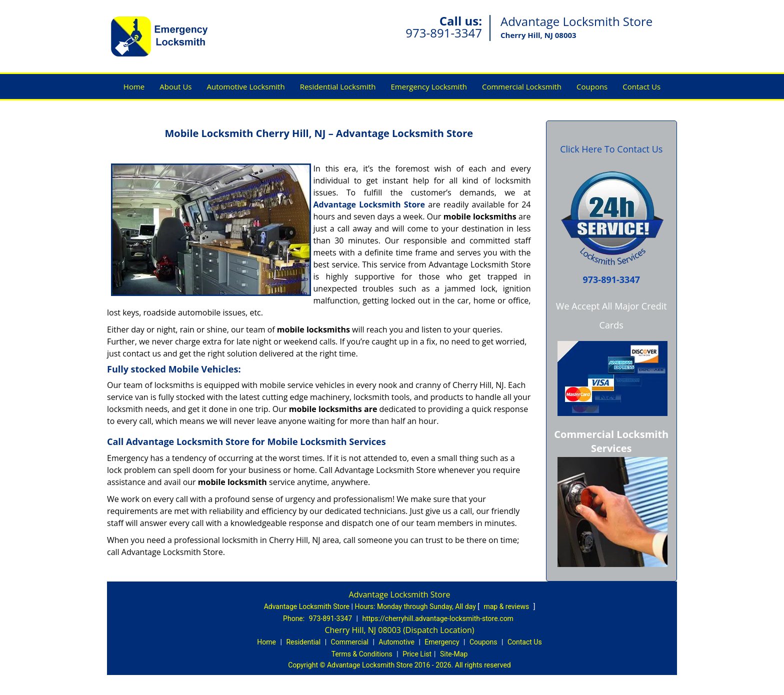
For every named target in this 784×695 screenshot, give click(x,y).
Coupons (592, 86)
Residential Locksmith (338, 86)
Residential (303, 642)
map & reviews (507, 606)
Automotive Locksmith (245, 86)
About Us (175, 86)
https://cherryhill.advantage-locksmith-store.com (437, 618)
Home (134, 86)
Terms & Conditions (362, 654)
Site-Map (454, 654)
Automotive (396, 642)
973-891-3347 (444, 33)
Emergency (442, 642)
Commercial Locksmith (522, 86)
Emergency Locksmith (429, 86)
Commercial (350, 642)
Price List (417, 654)
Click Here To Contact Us (611, 149)
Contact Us (641, 86)
